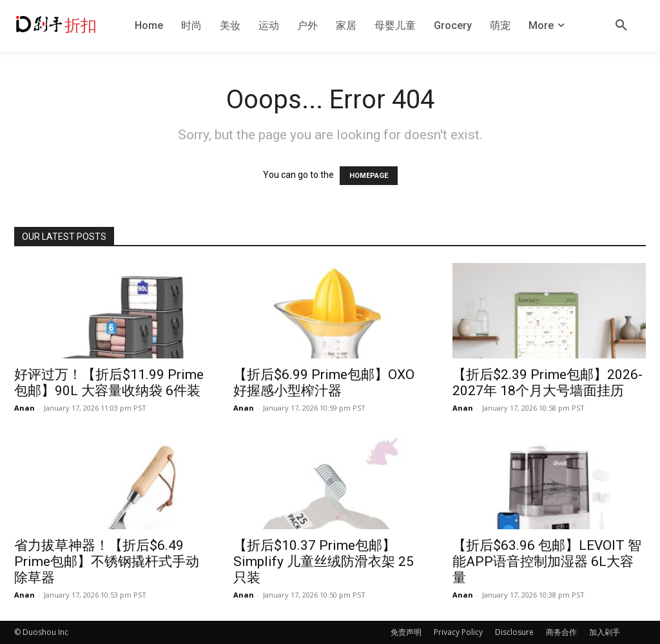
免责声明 (406, 632)
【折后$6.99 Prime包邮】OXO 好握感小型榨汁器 (324, 383)
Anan (24, 408)
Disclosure (514, 632)
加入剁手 (605, 632)
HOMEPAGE (369, 176)
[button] (621, 26)
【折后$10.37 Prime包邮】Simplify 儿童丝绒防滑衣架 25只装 (324, 561)
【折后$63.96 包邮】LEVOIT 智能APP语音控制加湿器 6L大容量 (547, 561)
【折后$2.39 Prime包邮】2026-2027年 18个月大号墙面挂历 (548, 383)
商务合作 (561, 632)
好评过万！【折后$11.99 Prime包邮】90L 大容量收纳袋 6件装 (109, 383)
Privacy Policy (458, 632)
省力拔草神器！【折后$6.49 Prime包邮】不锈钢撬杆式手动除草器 (107, 561)
